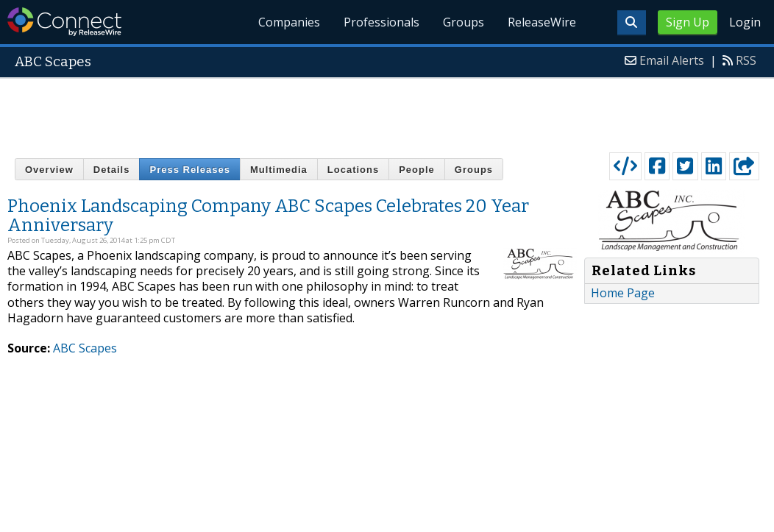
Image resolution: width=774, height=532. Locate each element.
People (417, 170)
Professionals (381, 22)
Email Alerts (672, 60)
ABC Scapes (85, 348)
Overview (49, 170)
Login (745, 22)
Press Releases (189, 170)
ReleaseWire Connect (64, 22)
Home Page (623, 293)
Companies (289, 22)
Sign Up (688, 22)
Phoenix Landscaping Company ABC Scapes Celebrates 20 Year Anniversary (268, 216)
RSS (746, 60)
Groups (464, 22)
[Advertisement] (387, 112)
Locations (353, 170)
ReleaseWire (542, 22)
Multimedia (279, 170)
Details (112, 170)
